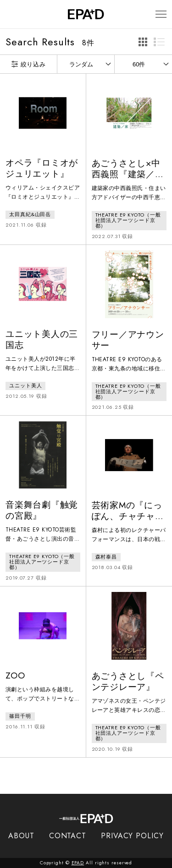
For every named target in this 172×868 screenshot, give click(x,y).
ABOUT (21, 836)
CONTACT (68, 836)
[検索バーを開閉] (10, 14)
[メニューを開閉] (161, 14)
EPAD (78, 863)
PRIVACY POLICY (132, 836)
